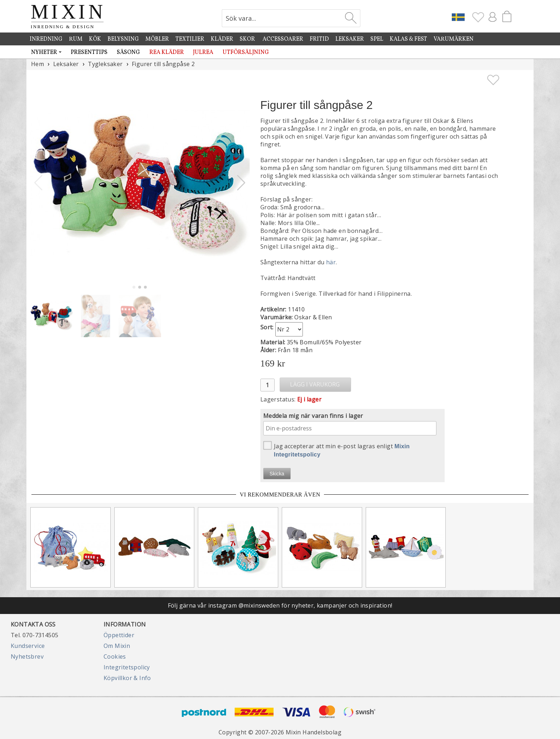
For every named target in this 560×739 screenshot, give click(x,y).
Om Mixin (117, 646)
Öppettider (119, 635)
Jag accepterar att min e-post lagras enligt (337, 449)
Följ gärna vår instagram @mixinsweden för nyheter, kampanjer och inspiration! (280, 605)
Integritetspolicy (127, 667)
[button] (241, 183)
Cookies (115, 656)
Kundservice (28, 646)
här (331, 262)
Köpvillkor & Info (127, 678)
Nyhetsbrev (27, 656)
